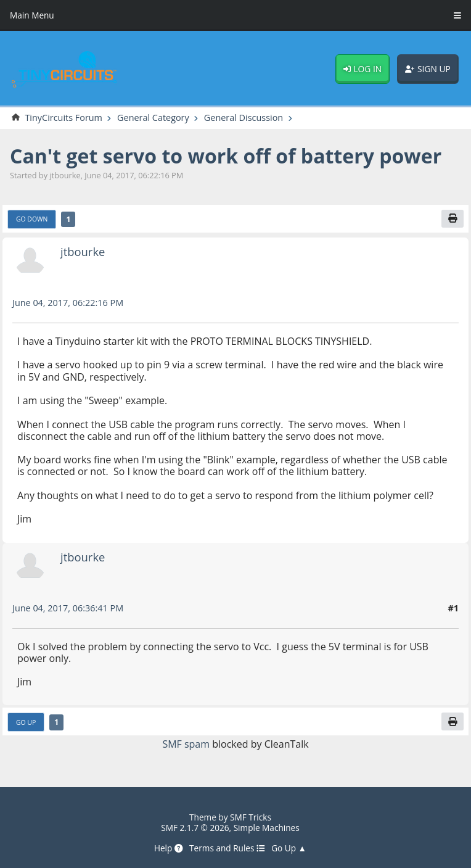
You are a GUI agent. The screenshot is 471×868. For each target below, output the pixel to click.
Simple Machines (267, 828)
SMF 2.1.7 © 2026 (195, 828)
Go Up (26, 722)
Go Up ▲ (289, 848)
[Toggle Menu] (457, 15)
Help (169, 848)
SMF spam (186, 744)
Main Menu (32, 15)
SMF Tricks (251, 817)
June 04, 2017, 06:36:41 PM (68, 608)
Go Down (32, 219)
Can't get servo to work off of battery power (226, 156)
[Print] (453, 219)
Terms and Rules (227, 848)
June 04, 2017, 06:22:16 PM (68, 303)
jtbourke (83, 251)
